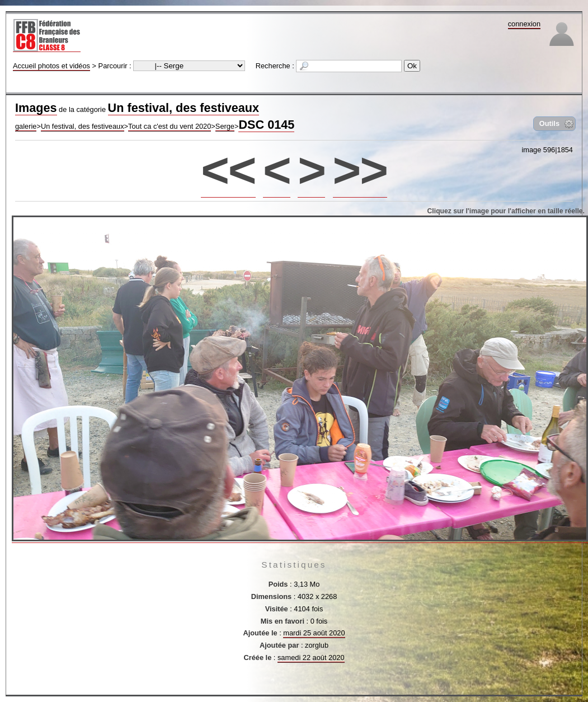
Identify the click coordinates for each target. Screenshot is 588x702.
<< (228, 170)
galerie (26, 126)
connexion (524, 24)
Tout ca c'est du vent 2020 (170, 126)
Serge (225, 126)
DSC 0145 (266, 125)
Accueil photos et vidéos (51, 66)
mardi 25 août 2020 (314, 633)
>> (360, 170)
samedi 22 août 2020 (311, 657)
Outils (549, 123)
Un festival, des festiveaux (184, 108)
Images (36, 108)
